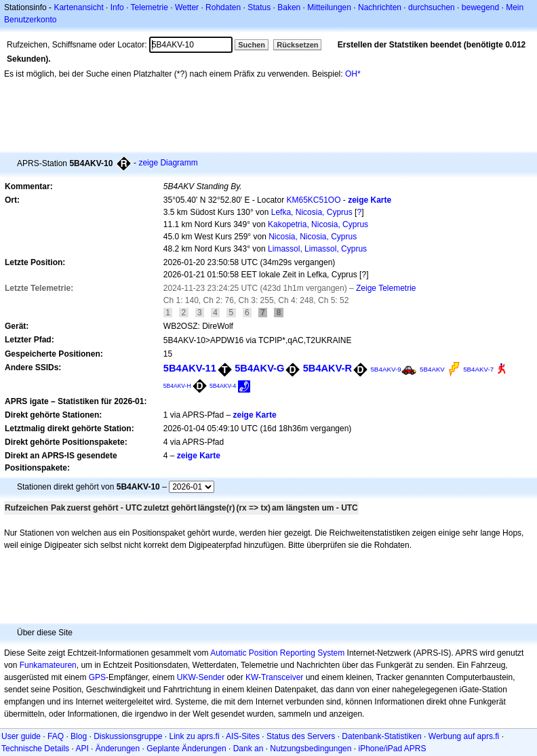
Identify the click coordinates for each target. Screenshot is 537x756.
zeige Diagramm (168, 163)
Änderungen (118, 749)
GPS (97, 677)
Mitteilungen (329, 7)
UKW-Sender (201, 677)
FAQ (56, 736)
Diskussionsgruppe (128, 736)
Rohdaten (223, 7)
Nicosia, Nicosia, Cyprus (313, 237)
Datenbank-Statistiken (381, 736)
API (82, 749)
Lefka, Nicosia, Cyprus (312, 212)
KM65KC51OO (313, 200)
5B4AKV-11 (190, 368)
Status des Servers (301, 736)
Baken (289, 7)
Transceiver (282, 677)
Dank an (248, 749)
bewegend (480, 7)
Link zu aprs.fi (195, 736)
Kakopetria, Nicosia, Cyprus (318, 224)
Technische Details (35, 749)
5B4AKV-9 (385, 369)
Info (117, 7)
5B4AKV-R (327, 368)
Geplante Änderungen (186, 749)
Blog (79, 736)
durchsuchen (432, 7)
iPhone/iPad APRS (392, 749)
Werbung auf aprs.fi (464, 736)
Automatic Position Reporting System (277, 653)
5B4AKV (432, 369)
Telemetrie (150, 7)
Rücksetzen (297, 45)
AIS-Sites (243, 736)
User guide (21, 736)
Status (259, 7)
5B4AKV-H (177, 386)
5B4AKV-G (259, 368)
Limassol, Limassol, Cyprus (317, 249)
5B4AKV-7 (478, 369)
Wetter (187, 7)
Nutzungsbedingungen (311, 749)
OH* (353, 74)
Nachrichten (380, 7)
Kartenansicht (78, 7)
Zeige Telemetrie (386, 288)
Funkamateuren (48, 665)
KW (252, 677)
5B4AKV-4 (223, 386)
